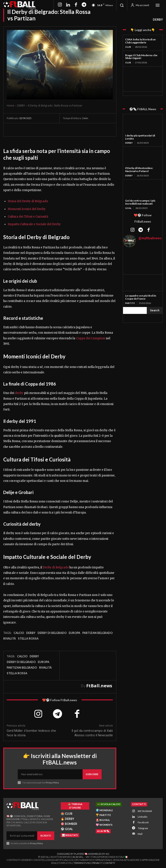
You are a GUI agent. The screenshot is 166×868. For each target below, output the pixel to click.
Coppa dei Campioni (90, 338)
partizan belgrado (97, 633)
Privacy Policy (52, 783)
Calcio (19, 633)
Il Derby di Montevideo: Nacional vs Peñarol (139, 170)
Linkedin (143, 817)
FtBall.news (99, 686)
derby (19, 393)
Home (10, 106)
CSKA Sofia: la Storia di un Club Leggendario (140, 41)
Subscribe (92, 774)
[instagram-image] (130, 257)
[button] (122, 5)
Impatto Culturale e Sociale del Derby (34, 224)
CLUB (128, 47)
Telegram (143, 828)
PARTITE (130, 303)
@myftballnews (150, 238)
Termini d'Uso (82, 863)
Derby (31, 633)
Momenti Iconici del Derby (27, 209)
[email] (50, 774)
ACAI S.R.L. (78, 857)
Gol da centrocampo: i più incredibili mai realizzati (140, 202)
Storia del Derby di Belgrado (28, 201)
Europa (74, 633)
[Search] (155, 310)
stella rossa (28, 638)
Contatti (109, 863)
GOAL (128, 208)
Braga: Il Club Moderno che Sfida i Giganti (141, 57)
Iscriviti (46, 836)
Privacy (97, 863)
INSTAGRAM (145, 811)
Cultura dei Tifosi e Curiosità (28, 217)
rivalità (10, 638)
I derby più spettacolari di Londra (140, 137)
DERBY (158, 20)
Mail (140, 834)
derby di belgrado (52, 633)
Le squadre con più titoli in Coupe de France (141, 297)
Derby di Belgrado (56, 567)
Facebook (143, 822)
